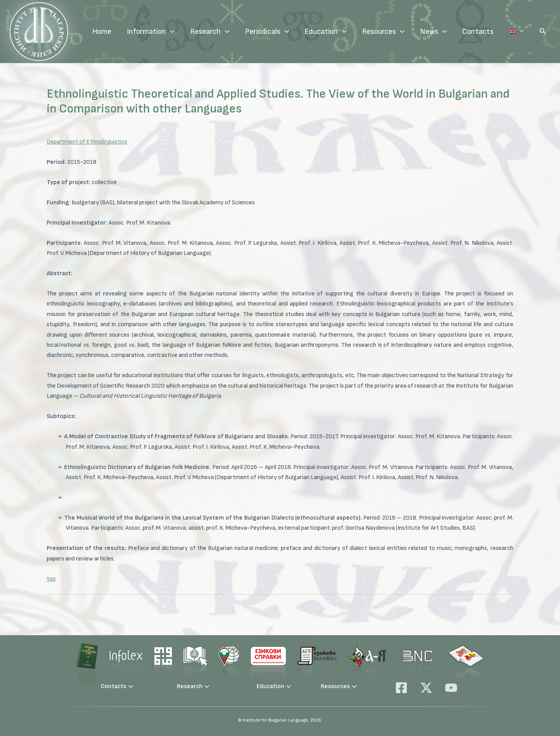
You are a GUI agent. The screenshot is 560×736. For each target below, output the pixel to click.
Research (225, 32)
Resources (399, 32)
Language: (524, 32)
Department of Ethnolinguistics (88, 142)
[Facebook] (401, 688)
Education (341, 32)
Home (117, 32)
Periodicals (283, 32)
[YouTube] (451, 688)
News (449, 32)
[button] (543, 32)
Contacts (493, 32)
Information (166, 32)
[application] (186, 32)
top (51, 579)
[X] (426, 688)
